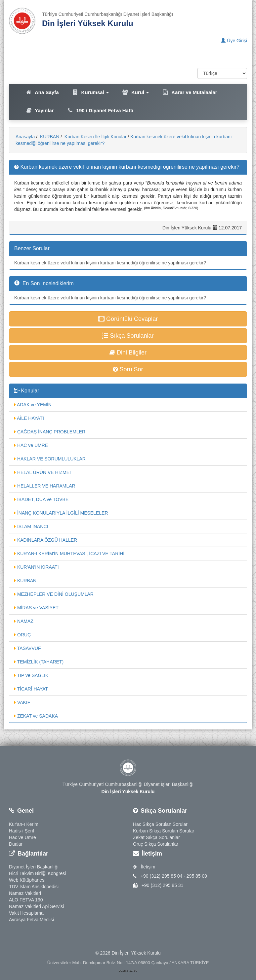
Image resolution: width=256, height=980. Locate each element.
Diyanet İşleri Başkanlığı (34, 867)
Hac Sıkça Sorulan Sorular (160, 824)
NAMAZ (24, 621)
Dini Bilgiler (128, 353)
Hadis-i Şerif (21, 831)
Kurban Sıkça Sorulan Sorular (164, 831)
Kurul (135, 92)
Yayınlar (40, 110)
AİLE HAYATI (29, 418)
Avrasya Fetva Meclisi (31, 920)
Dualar (16, 844)
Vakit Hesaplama (26, 913)
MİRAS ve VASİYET (36, 608)
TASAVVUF (27, 648)
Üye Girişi (234, 41)
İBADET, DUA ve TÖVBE (41, 499)
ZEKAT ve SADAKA (36, 716)
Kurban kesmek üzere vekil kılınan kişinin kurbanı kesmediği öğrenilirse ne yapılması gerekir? (110, 263)
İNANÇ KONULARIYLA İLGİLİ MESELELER (61, 513)
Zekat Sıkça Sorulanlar (156, 837)
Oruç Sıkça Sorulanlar (156, 844)
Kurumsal (90, 92)
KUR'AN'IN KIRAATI (37, 567)
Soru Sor (128, 369)
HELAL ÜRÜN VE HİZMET (43, 472)
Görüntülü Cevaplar (128, 319)
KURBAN (49, 137)
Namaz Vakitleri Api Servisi (36, 906)
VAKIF (22, 702)
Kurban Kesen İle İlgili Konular (95, 137)
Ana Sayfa (42, 92)
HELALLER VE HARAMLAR (45, 486)
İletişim (144, 867)
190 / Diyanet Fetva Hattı (100, 110)
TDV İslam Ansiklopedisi (34, 887)
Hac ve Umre (22, 837)
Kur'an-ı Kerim (24, 824)
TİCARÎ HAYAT (31, 689)
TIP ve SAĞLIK (31, 675)
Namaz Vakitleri (25, 893)
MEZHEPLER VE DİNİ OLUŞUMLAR (54, 594)
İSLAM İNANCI (31, 526)
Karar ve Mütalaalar (190, 92)
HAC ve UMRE (31, 445)
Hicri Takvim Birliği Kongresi (37, 873)
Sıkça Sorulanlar (128, 336)
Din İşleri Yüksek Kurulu (88, 23)
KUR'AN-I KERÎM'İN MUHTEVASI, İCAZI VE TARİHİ (69, 554)
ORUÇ (22, 635)
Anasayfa (25, 137)
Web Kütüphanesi (27, 880)
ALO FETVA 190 (26, 900)
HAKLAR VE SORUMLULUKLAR (50, 459)
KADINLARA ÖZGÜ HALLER (46, 540)
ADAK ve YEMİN (33, 405)
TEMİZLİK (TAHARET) (39, 662)
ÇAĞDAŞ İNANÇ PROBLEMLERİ (50, 432)
